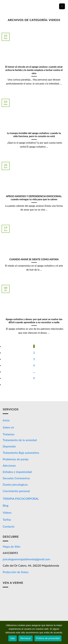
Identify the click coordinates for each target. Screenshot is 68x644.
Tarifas (7, 519)
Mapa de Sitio (11, 546)
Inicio (6, 420)
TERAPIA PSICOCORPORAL (21, 499)
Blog (6, 505)
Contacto (9, 526)
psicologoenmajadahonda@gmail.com (26, 559)
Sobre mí (8, 427)
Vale (13, 638)
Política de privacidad (48, 638)
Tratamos (9, 434)
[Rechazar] (61, 634)
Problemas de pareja (16, 459)
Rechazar (26, 638)
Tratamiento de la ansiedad (20, 440)
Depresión (9, 446)
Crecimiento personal (16, 491)
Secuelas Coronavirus (16, 478)
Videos (7, 512)
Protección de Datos (16, 572)
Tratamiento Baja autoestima (21, 453)
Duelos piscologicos (15, 484)
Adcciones (9, 465)
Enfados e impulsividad (17, 472)
